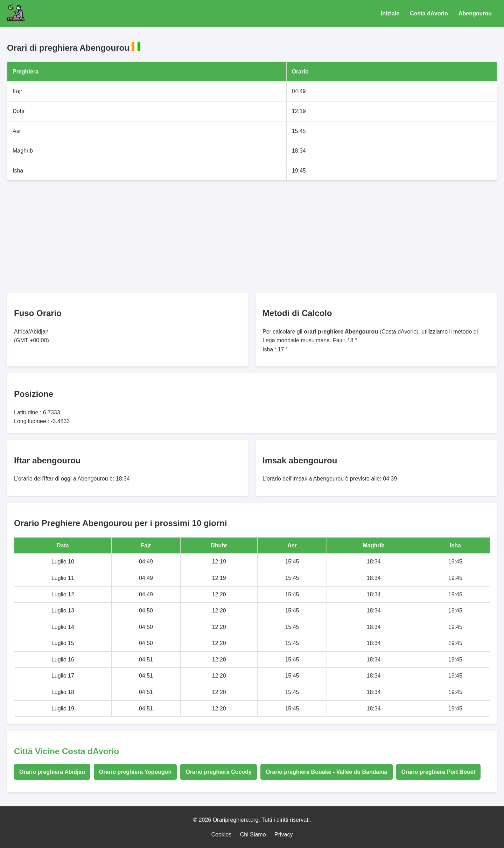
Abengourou (475, 13)
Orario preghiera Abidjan (52, 772)
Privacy (283, 835)
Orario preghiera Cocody (219, 772)
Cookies (222, 835)
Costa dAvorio (429, 13)
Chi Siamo (253, 835)
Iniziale (390, 13)
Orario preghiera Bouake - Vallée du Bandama (327, 772)
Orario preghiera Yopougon (135, 772)
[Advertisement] (217, 237)
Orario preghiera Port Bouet (439, 772)
